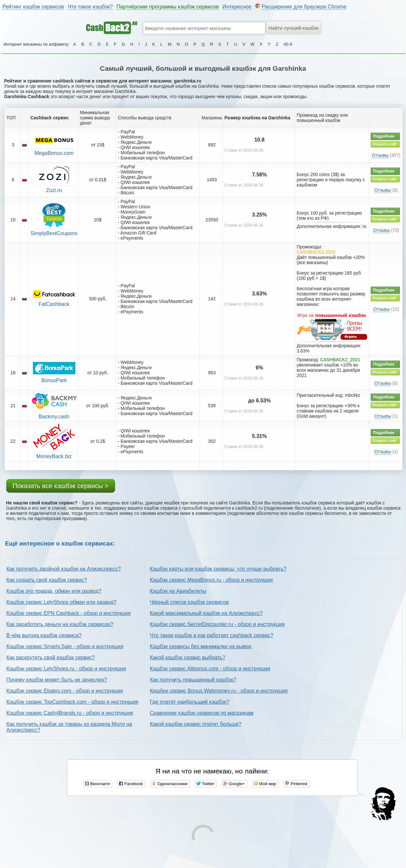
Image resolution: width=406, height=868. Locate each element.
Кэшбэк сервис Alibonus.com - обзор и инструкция (210, 669)
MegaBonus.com (54, 153)
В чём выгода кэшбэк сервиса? (44, 635)
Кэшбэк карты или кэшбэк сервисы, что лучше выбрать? (218, 569)
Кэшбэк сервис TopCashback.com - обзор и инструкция (73, 702)
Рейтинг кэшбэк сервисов (33, 7)
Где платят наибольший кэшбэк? (190, 702)
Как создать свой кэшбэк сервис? (47, 580)
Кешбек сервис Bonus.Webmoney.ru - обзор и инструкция (219, 691)
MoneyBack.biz (54, 456)
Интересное (237, 7)
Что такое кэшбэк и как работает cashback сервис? (212, 635)
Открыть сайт (385, 144)
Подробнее (384, 136)
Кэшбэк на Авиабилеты (178, 591)
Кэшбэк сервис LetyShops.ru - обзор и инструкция (66, 669)
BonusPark (54, 380)
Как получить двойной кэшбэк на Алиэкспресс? (64, 569)
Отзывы (380, 155)
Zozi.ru (54, 190)
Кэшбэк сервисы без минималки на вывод (201, 646)
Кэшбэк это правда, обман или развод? (54, 591)
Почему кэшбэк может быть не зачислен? (57, 680)
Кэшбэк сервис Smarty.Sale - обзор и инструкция (65, 646)
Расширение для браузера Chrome (304, 7)
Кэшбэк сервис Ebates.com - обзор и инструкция (65, 691)
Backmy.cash (54, 417)
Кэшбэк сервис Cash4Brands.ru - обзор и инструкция (70, 713)
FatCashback (54, 304)
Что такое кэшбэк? (90, 7)
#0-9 (288, 44)
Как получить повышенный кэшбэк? (193, 680)
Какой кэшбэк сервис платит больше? (196, 724)
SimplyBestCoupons (54, 233)
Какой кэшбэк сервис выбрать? (188, 658)
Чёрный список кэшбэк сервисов (189, 602)
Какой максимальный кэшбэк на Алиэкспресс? (206, 613)
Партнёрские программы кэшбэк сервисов (168, 7)
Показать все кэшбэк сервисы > (61, 486)
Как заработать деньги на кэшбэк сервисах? (60, 624)
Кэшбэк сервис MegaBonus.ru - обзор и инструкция (211, 580)
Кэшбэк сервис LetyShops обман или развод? (61, 602)
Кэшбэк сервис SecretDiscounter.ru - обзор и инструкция (217, 624)
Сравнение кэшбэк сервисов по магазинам (202, 713)
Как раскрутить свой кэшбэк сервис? (51, 658)
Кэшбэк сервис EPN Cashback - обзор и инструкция (69, 613)
